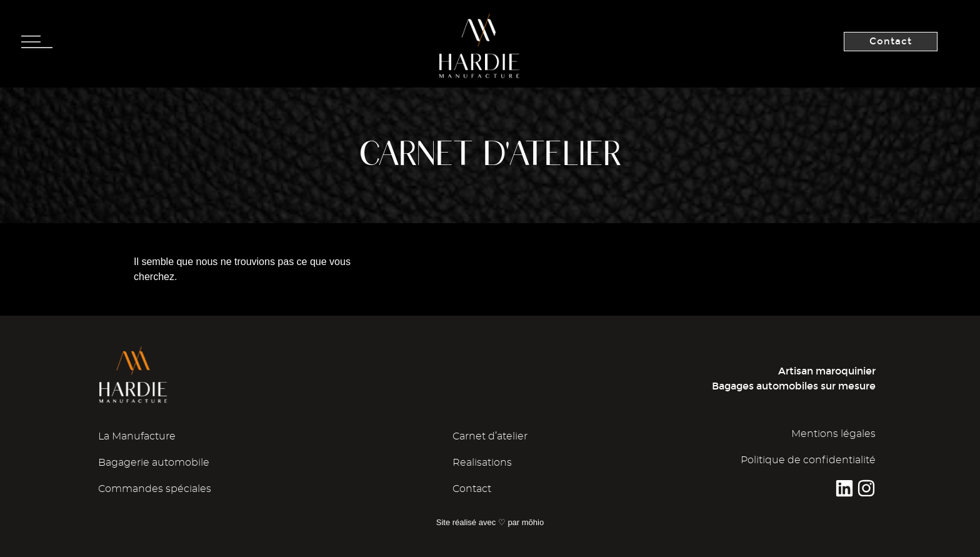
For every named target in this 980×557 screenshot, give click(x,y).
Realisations (482, 463)
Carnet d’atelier (490, 436)
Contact (472, 489)
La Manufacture (137, 436)
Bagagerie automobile (154, 463)
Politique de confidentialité (808, 460)
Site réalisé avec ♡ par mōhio (490, 522)
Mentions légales (833, 434)
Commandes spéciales (155, 489)
